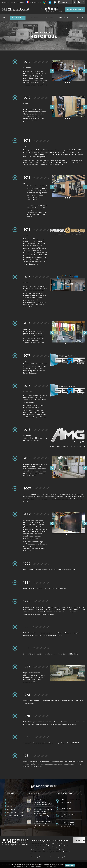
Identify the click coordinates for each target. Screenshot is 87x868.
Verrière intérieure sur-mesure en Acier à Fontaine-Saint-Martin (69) (43, 802)
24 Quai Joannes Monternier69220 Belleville (71, 801)
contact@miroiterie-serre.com (68, 816)
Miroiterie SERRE (18, 18)
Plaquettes (65, 2)
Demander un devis (75, 10)
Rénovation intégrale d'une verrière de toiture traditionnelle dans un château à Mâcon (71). (43, 813)
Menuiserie (11, 806)
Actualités (80, 18)
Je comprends (70, 865)
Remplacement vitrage (15, 812)
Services (34, 18)
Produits (48, 18)
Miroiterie (10, 800)
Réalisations (64, 18)
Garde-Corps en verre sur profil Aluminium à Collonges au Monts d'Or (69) (42, 824)
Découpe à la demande (15, 815)
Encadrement (12, 809)
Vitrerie (9, 803)
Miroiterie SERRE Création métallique (16, 10)
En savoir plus (81, 840)
